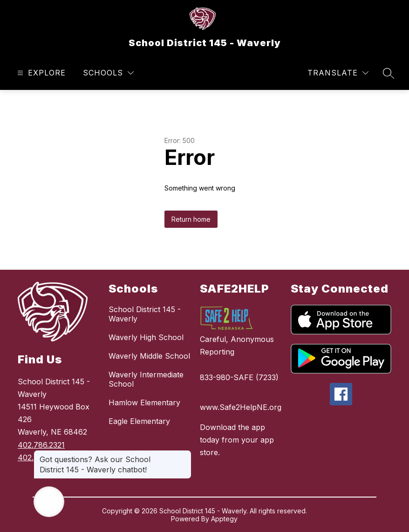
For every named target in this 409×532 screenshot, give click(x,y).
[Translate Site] (338, 73)
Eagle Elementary (139, 421)
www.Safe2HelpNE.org (241, 407)
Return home (191, 219)
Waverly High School (146, 337)
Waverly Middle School (149, 356)
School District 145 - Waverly (145, 314)
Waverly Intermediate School (146, 379)
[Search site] (389, 73)
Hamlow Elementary (144, 402)
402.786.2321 (41, 445)
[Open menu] (40, 73)
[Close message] (184, 455)
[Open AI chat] (49, 502)
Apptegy (224, 519)
